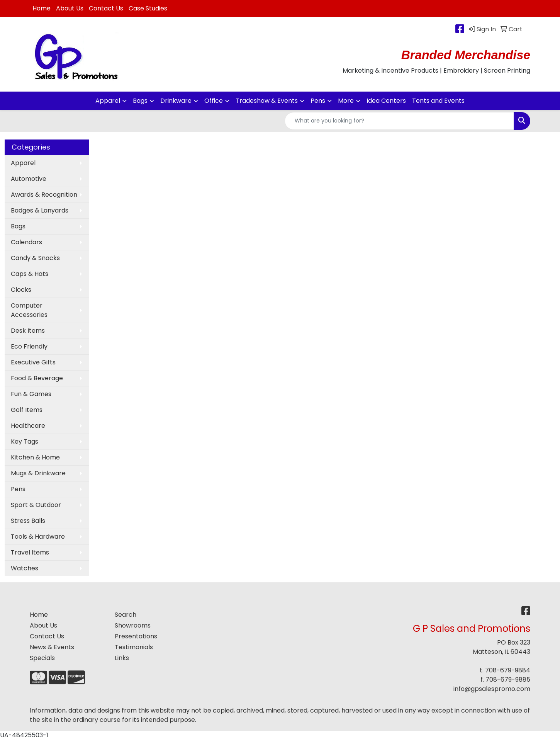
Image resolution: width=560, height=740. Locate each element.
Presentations (136, 636)
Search (126, 615)
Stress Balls (28, 521)
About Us (70, 8)
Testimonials (134, 647)
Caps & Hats (30, 274)
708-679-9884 (508, 670)
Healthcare (28, 426)
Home (42, 8)
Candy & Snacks (35, 258)
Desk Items (28, 331)
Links (122, 658)
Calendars (26, 242)
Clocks (21, 290)
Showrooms (133, 625)
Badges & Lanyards (40, 210)
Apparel (108, 101)
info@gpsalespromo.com (492, 689)
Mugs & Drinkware (38, 473)
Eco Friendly (29, 346)
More (346, 101)
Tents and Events (438, 101)
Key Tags (25, 441)
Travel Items (30, 552)
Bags (140, 101)
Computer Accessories (29, 310)
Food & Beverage (37, 378)
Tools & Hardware (38, 537)
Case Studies (148, 8)
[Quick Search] (399, 121)
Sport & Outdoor (36, 505)
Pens (318, 101)
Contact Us (106, 8)
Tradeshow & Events (267, 101)
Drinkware (176, 101)
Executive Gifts (33, 362)
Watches (25, 568)
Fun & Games (31, 394)
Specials (42, 658)
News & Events (52, 647)
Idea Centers (386, 101)
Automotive (29, 179)
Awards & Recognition (44, 195)
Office (214, 101)
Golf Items (27, 410)
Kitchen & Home (35, 457)
